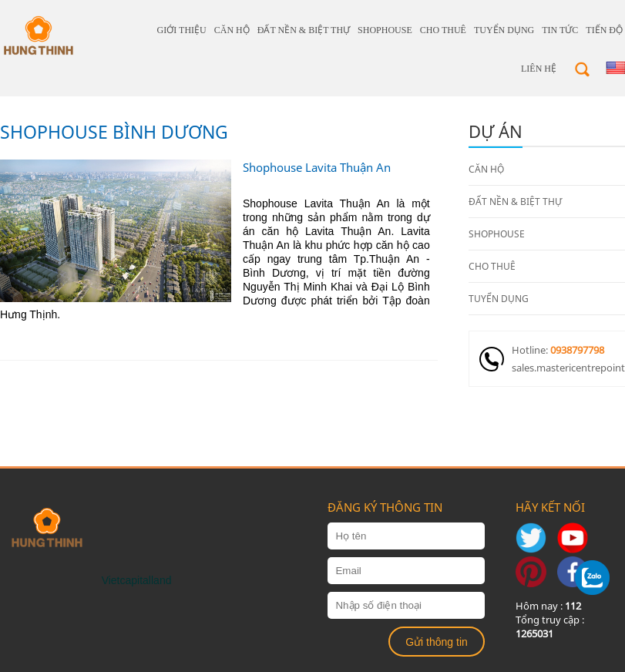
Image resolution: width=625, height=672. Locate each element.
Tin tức (560, 30)
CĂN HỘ (232, 30)
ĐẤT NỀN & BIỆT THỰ (304, 30)
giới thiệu (182, 30)
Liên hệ (539, 69)
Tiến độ (604, 30)
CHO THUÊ (443, 30)
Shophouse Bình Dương (114, 132)
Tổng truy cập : (550, 627)
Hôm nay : (548, 606)
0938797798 (577, 350)
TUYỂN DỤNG (504, 30)
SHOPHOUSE (385, 30)
